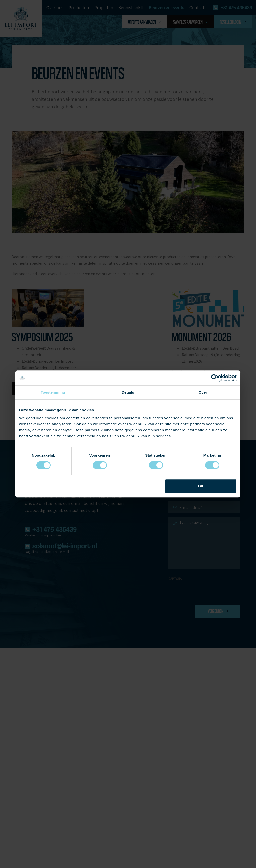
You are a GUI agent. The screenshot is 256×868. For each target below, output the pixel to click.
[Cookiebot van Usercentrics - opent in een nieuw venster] (215, 378)
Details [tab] (128, 392)
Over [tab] (203, 392)
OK (201, 486)
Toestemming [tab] (53, 392)
